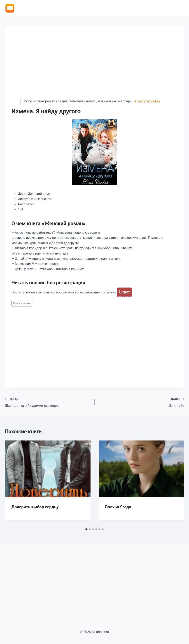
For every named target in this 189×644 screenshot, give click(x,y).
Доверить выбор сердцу (35, 507)
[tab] (86, 529)
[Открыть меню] (180, 8)
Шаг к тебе (141, 402)
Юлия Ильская (22, 303)
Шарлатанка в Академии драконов (48, 402)
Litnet (124, 292)
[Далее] (177, 483)
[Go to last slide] (12, 483)
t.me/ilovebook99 (148, 101)
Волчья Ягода (118, 507)
